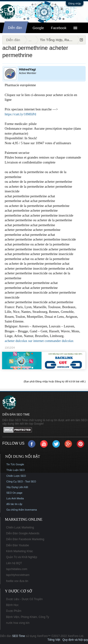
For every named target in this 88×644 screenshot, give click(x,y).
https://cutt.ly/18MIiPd (20, 114)
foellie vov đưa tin (17, 581)
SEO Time (19, 636)
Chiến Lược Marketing (20, 528)
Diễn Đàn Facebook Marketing (25, 539)
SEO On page (14, 493)
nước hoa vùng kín (18, 623)
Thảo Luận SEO (16, 470)
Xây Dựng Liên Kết (17, 487)
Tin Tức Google (15, 464)
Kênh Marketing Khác (20, 551)
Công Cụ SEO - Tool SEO (21, 481)
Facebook (59, 28)
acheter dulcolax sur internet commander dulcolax (39, 341)
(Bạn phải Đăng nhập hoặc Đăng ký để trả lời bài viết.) (55, 381)
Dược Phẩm (14, 611)
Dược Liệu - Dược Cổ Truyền (24, 599)
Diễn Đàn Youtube (17, 545)
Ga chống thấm (15, 510)
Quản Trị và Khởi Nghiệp (22, 557)
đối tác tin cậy (14, 504)
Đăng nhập (75, 4)
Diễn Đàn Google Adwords (23, 533)
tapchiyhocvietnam (18, 575)
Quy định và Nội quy (75, 640)
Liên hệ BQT (14, 563)
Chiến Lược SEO (16, 476)
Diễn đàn (15, 28)
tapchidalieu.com (17, 569)
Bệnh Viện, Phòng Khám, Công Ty (28, 617)
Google (38, 28)
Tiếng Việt (54, 640)
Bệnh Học (12, 605)
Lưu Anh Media (15, 498)
